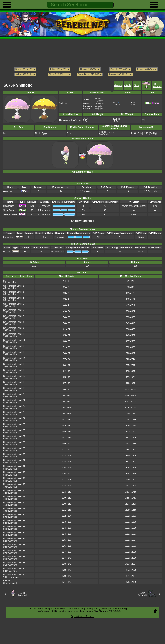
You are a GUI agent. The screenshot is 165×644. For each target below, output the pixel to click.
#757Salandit (142, 594)
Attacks (128, 85)
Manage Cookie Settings (115, 609)
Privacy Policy (93, 609)
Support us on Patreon (82, 616)
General (118, 85)
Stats (137, 85)
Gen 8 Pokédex (157, 85)
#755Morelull (22, 594)
